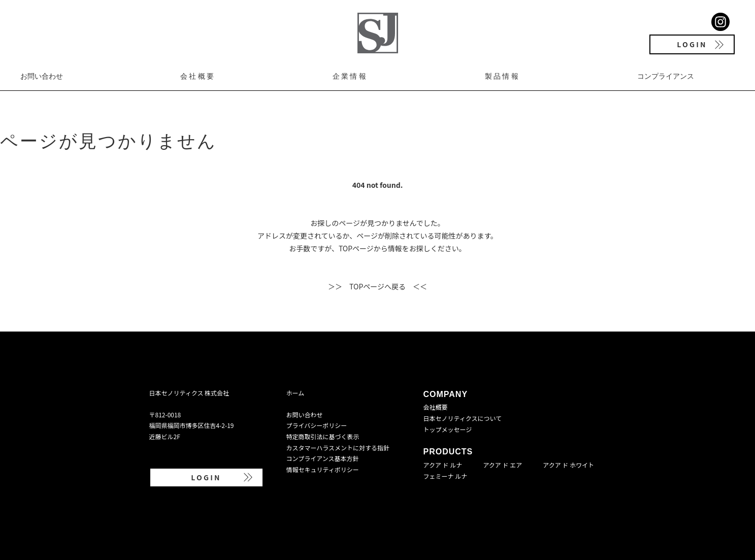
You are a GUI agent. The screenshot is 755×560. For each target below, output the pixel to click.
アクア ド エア (502, 465)
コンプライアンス (666, 76)
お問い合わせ (42, 76)
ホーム (296, 393)
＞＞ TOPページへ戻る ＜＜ (377, 286)
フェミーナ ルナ (446, 476)
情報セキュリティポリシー (323, 469)
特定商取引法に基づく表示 (323, 436)
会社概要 (198, 76)
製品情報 (502, 76)
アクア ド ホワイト (568, 465)
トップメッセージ (448, 429)
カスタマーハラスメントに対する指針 (338, 448)
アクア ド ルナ (443, 465)
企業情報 (350, 76)
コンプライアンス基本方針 (323, 458)
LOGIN (692, 44)
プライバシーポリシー (317, 425)
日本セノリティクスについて (463, 418)
